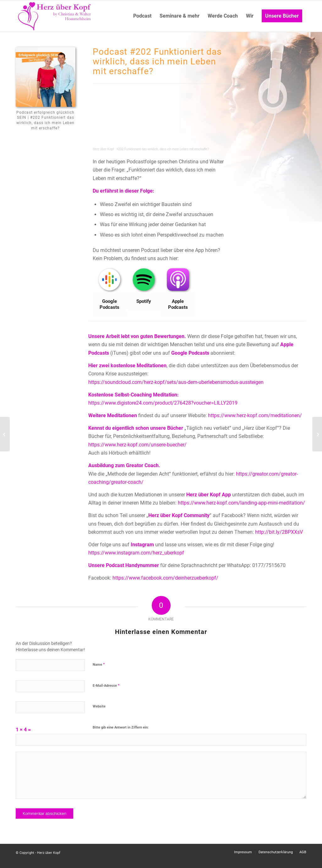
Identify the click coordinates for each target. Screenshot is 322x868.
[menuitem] (142, 16)
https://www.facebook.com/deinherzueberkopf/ (165, 578)
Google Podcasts (190, 353)
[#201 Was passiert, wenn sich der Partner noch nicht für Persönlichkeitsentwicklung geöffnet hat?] (317, 434)
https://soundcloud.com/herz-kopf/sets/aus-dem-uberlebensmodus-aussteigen (176, 382)
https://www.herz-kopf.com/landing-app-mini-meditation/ (241, 503)
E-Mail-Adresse (106, 685)
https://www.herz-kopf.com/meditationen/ (255, 415)
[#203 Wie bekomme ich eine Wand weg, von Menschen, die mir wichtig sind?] (5, 434)
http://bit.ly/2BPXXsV (279, 532)
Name (99, 664)
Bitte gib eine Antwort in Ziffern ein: (121, 727)
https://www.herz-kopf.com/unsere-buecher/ (137, 445)
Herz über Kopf (103, 149)
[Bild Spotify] (144, 289)
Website (99, 706)
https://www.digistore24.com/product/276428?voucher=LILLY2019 (163, 403)
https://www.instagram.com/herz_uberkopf (136, 553)
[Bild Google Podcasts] (110, 292)
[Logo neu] (55, 16)
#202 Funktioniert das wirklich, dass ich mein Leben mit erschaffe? (163, 149)
